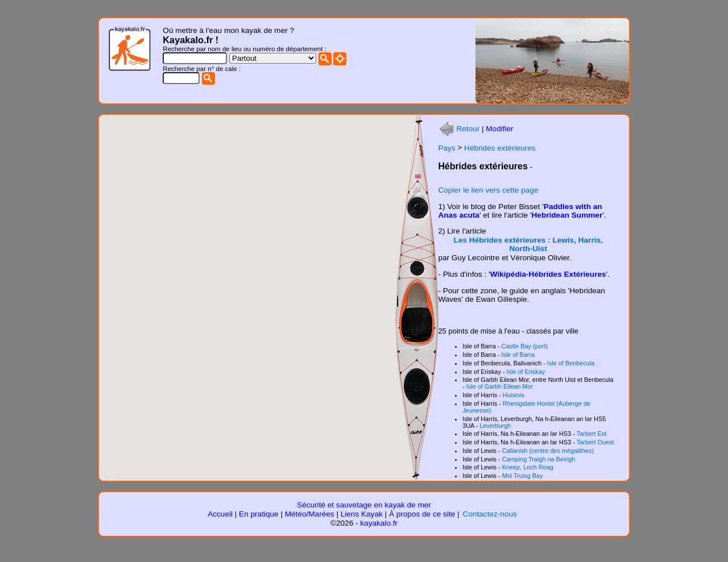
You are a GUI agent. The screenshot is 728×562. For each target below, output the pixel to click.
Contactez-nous (490, 514)
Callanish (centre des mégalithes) (548, 451)
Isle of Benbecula (571, 363)
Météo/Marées (310, 514)
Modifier (499, 129)
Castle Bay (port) (524, 346)
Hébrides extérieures (500, 148)
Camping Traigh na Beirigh (539, 459)
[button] (216, 390)
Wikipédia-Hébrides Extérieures (548, 274)
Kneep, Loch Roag (528, 467)
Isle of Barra (518, 355)
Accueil (220, 514)
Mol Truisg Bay (523, 476)
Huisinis (514, 395)
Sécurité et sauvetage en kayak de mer (364, 505)
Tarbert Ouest (595, 442)
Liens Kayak (362, 514)
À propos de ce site (422, 514)
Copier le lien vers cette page (488, 190)
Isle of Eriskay (526, 372)
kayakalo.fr (379, 523)
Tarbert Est (592, 434)
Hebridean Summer (567, 215)
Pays (446, 148)
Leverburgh (495, 426)
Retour (459, 129)
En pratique (259, 514)
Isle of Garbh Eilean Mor (500, 386)
